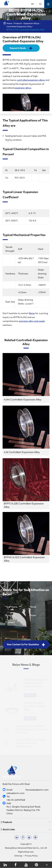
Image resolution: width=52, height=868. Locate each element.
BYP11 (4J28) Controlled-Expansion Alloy (24, 505)
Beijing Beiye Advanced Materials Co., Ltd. (25, 848)
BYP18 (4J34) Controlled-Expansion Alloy (25, 30)
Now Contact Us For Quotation (26, 644)
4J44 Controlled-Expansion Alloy (23, 399)
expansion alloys (23, 88)
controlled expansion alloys (31, 80)
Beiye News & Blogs (26, 666)
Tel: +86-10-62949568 (16, 798)
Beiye (32, 313)
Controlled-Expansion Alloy (19, 26)
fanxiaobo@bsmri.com (37, 790)
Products (18, 23)
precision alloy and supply (32, 321)
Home (9, 23)
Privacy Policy (31, 856)
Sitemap (18, 856)
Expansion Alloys (31, 23)
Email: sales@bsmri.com (15, 791)
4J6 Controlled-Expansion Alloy (22, 452)
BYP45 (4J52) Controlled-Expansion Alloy (24, 559)
